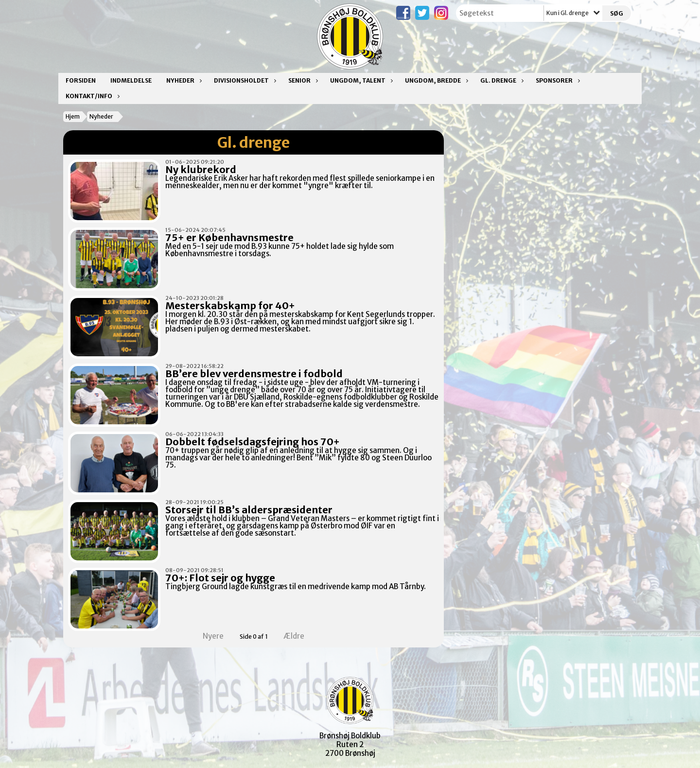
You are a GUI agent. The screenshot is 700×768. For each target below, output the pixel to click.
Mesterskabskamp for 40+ (230, 305)
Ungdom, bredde (435, 80)
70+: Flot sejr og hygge (220, 578)
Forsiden (81, 80)
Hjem (73, 116)
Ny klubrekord (201, 169)
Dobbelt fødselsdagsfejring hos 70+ (253, 442)
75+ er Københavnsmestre (229, 237)
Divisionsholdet (244, 80)
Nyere (207, 636)
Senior (302, 80)
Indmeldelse (131, 80)
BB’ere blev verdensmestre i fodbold (254, 374)
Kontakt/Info (91, 96)
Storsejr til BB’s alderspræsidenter (249, 510)
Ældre (301, 636)
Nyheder (183, 80)
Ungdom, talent (360, 80)
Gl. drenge (501, 80)
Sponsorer (557, 80)
